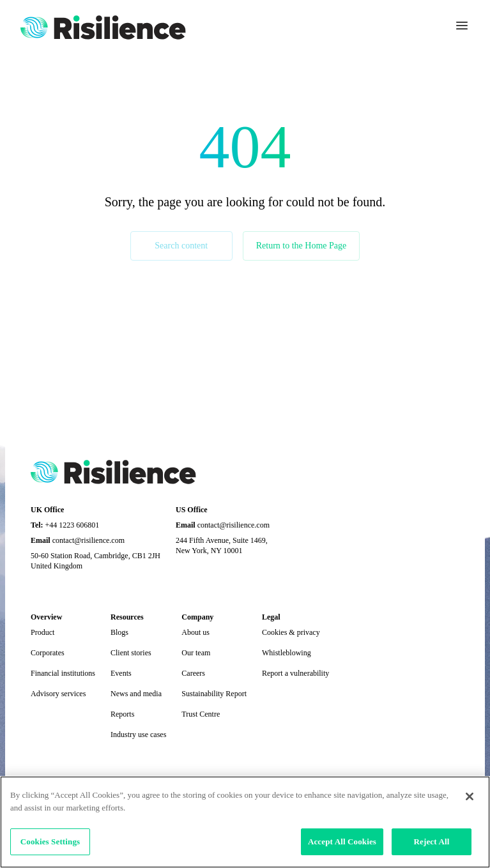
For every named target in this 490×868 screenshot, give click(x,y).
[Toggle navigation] (462, 26)
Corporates (48, 653)
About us (195, 632)
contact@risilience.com (88, 540)
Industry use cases (138, 735)
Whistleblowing (287, 653)
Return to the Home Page (302, 246)
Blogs (119, 632)
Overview (46, 617)
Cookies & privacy (291, 632)
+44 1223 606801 (73, 525)
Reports (122, 714)
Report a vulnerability (295, 673)
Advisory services (58, 694)
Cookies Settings (50, 841)
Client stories (131, 653)
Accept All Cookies (342, 841)
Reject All (432, 841)
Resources (127, 617)
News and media (136, 694)
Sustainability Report (214, 694)
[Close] (470, 796)
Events (121, 673)
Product (42, 632)
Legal (271, 617)
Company (197, 617)
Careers (193, 673)
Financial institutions (63, 673)
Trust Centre (201, 714)
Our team (196, 653)
